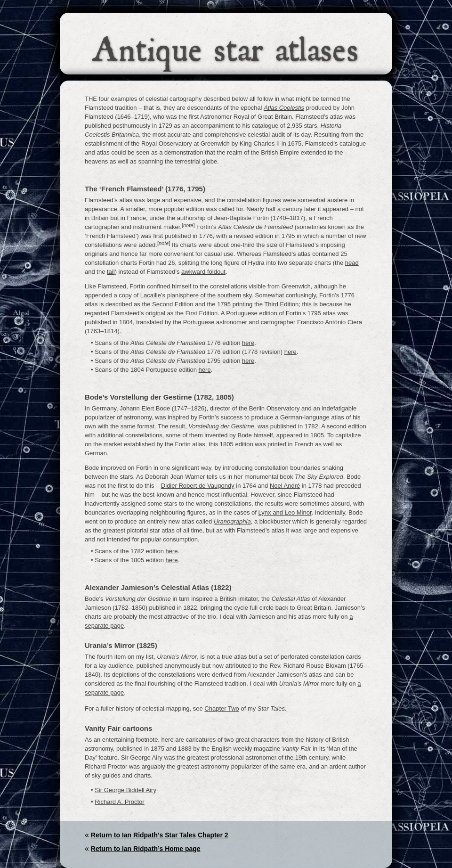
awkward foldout (203, 272)
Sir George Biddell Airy (125, 790)
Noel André (285, 486)
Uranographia (232, 521)
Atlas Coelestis (284, 108)
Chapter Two (222, 708)
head (352, 263)
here (248, 343)
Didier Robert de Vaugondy (198, 486)
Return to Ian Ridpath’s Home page (146, 849)
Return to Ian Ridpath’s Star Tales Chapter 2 (160, 835)
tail (111, 272)
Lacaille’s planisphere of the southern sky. (197, 295)
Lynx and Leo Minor (285, 512)
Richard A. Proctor (120, 802)
